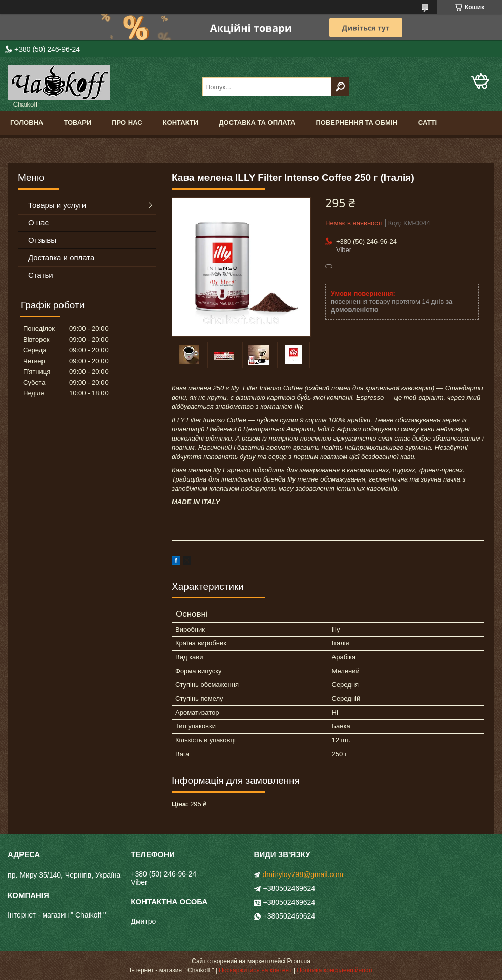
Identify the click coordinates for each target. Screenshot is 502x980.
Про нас (127, 123)
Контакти (181, 123)
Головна (27, 123)
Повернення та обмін (356, 123)
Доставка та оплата (257, 123)
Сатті (427, 123)
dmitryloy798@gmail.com (303, 874)
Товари (77, 123)
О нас (38, 223)
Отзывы (42, 240)
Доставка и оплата (61, 257)
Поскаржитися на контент (255, 970)
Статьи (41, 275)
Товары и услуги (57, 205)
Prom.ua (299, 961)
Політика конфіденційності (334, 970)
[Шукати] (340, 87)
